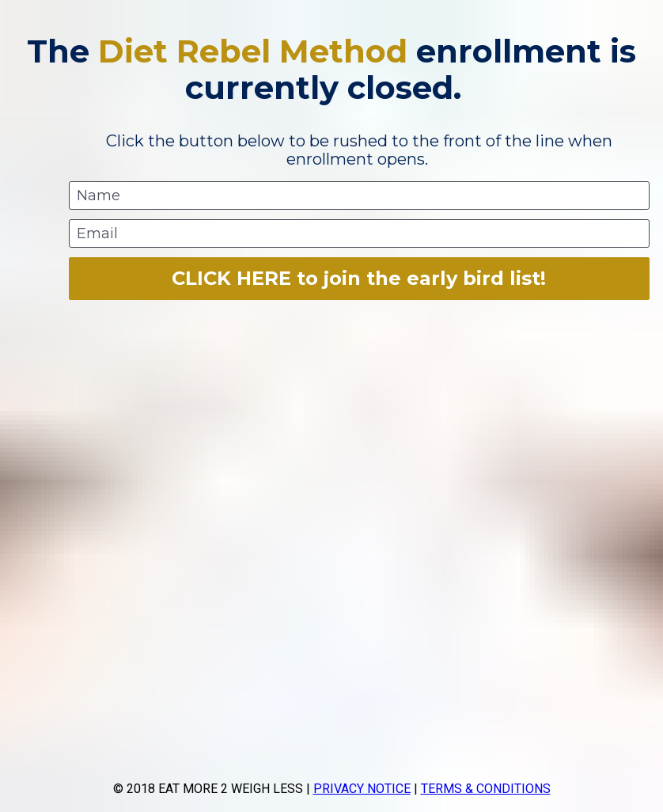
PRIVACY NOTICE (362, 789)
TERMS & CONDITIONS (486, 789)
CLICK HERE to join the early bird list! (359, 278)
